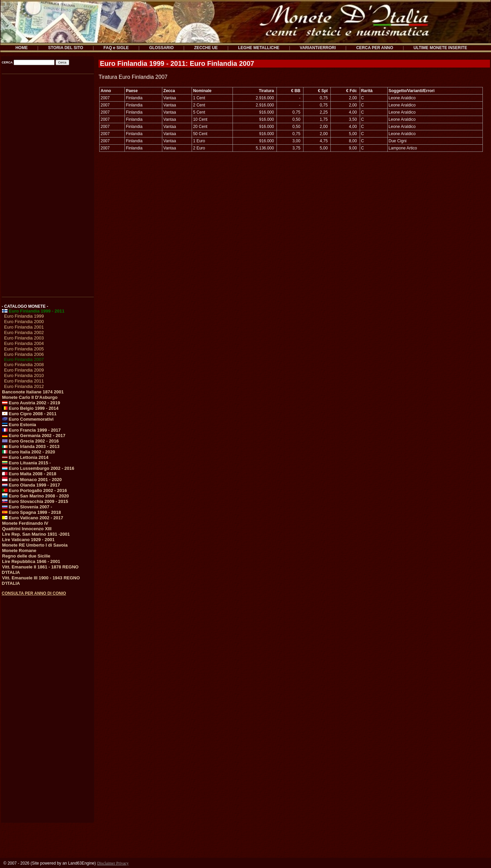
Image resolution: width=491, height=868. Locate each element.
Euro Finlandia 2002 (24, 332)
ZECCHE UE (206, 48)
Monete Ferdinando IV (25, 523)
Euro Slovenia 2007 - (27, 507)
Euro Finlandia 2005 (24, 349)
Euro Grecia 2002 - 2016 (30, 441)
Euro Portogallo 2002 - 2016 (34, 490)
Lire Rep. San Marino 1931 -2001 (36, 534)
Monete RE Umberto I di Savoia (35, 545)
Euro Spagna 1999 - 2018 (32, 512)
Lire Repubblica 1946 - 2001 (31, 561)
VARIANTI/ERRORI (318, 48)
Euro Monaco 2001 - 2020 (32, 480)
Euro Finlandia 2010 (24, 375)
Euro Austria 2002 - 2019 (31, 403)
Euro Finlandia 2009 (24, 370)
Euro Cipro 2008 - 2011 (29, 414)
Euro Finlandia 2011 (24, 381)
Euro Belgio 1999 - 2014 (30, 408)
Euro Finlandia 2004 (24, 343)
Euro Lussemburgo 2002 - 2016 (38, 468)
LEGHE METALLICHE (259, 48)
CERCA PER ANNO (375, 48)
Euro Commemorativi (28, 419)
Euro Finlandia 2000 (24, 322)
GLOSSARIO (161, 48)
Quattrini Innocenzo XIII (27, 529)
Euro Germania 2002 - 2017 (34, 436)
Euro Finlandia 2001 (24, 327)
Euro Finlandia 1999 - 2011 (33, 311)
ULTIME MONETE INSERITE (440, 48)
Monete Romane (19, 551)
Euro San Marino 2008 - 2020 (35, 496)
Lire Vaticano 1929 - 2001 (28, 540)
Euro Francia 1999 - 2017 (31, 430)
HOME (21, 48)
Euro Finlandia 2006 (24, 354)
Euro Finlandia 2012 (24, 386)
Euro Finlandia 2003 (24, 338)
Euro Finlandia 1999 (24, 316)
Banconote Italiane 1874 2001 (33, 392)
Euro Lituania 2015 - (26, 463)
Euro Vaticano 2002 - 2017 (33, 518)
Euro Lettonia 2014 (25, 457)
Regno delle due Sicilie (26, 556)
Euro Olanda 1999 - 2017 (31, 485)
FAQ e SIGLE (116, 48)
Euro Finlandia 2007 (24, 359)
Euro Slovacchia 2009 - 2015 (35, 501)
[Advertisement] (47, 183)
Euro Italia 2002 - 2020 (28, 452)
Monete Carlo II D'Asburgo (30, 397)
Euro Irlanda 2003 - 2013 (31, 446)
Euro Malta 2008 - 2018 (29, 474)
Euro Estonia (19, 425)
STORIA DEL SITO (66, 48)
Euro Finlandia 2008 (24, 365)
